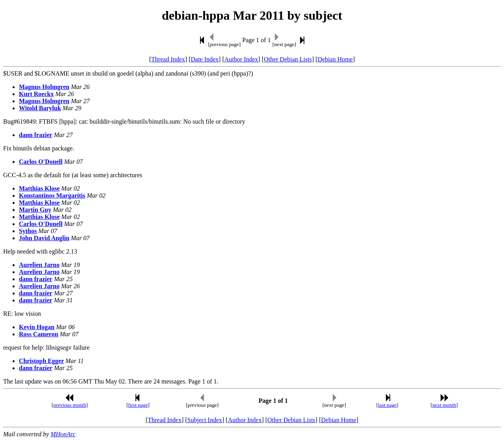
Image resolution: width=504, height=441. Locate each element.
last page (387, 405)
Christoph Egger (41, 361)
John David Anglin (44, 238)
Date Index (205, 59)
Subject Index (205, 420)
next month (444, 405)
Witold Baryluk (40, 108)
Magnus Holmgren (44, 87)
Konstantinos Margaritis (52, 195)
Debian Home (335, 59)
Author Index (241, 59)
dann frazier (36, 135)
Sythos (28, 231)
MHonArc (63, 434)
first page (138, 405)
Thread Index (168, 59)
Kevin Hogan (37, 327)
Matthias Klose (39, 188)
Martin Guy (35, 210)
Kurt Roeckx (36, 94)
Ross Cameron (39, 334)
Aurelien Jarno (39, 265)
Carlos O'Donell (41, 162)
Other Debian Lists (288, 59)
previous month (70, 405)
